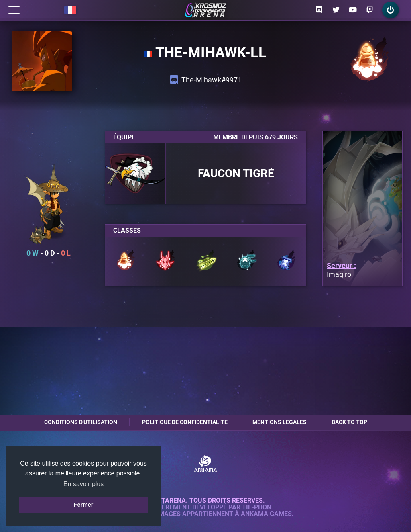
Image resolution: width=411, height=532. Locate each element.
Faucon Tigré (236, 174)
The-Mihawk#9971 (206, 80)
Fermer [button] (84, 505)
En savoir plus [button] (84, 484)
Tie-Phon (257, 507)
